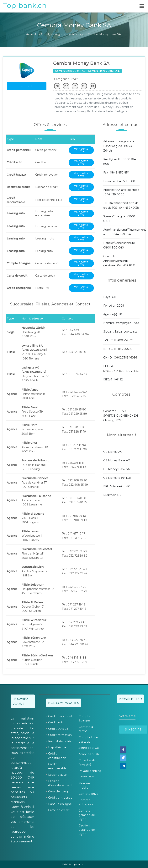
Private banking (90, 771)
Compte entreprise (86, 802)
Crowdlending (58, 791)
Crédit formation (60, 735)
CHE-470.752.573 (122, 340)
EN (84, 86)
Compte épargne (85, 718)
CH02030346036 (125, 358)
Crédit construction (57, 756)
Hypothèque (57, 747)
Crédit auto (56, 722)
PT (93, 86)
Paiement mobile (86, 785)
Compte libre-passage (89, 740)
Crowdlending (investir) (89, 762)
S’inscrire (133, 730)
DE (66, 86)
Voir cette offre (81, 150)
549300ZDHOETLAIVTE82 (121, 371)
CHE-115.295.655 (121, 349)
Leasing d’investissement (60, 783)
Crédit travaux (58, 729)
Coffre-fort (86, 777)
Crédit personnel (60, 716)
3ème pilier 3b (89, 754)
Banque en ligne (60, 804)
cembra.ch (27, 86)
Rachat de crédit (60, 741)
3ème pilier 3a (89, 748)
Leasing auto (58, 775)
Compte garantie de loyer (87, 815)
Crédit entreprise (60, 798)
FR (57, 86)
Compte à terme (86, 729)
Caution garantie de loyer (87, 830)
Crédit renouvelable (57, 766)
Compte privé (88, 794)
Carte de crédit (59, 810)
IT (75, 86)
